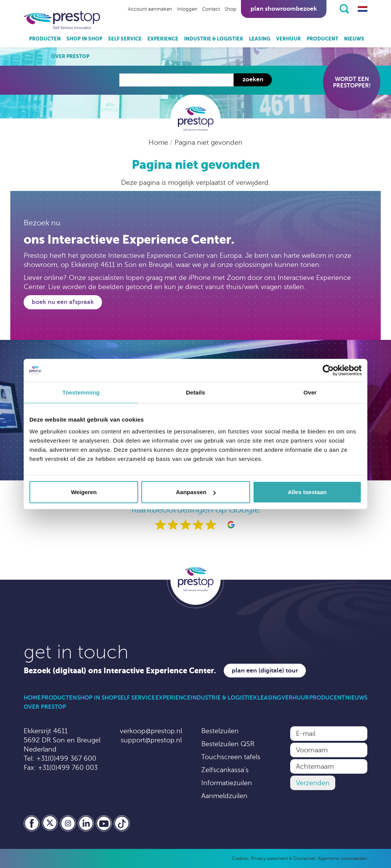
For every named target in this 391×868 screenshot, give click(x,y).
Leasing (260, 39)
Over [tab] (310, 392)
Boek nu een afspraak (63, 302)
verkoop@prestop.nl (151, 731)
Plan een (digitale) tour (265, 671)
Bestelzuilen (220, 731)
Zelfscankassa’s (225, 770)
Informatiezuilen (227, 783)
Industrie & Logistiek (214, 39)
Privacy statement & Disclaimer (283, 858)
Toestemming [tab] (81, 392)
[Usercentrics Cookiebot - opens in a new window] (328, 370)
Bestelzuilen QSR (228, 744)
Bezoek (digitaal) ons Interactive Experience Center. (120, 671)
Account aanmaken (150, 9)
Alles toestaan (307, 492)
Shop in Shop (84, 39)
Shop (230, 9)
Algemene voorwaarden (343, 858)
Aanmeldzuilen (224, 796)
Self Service (125, 39)
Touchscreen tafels (231, 757)
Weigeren (84, 492)
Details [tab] (195, 392)
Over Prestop (70, 56)
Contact (211, 9)
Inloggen (187, 9)
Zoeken (253, 79)
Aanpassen (196, 492)
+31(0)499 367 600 (66, 758)
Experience (163, 39)
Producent (322, 39)
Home (159, 142)
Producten (45, 39)
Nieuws (354, 39)
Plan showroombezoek (284, 9)
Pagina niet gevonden (208, 142)
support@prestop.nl (151, 740)
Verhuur (288, 39)
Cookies (240, 858)
